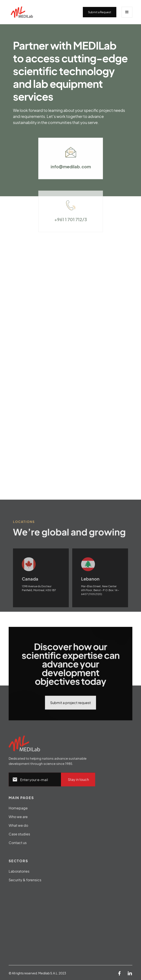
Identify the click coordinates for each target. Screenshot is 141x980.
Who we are (18, 819)
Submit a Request (100, 12)
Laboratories (19, 874)
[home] (46, 12)
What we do (18, 828)
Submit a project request (70, 705)
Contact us (18, 845)
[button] (127, 12)
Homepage (18, 810)
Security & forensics (25, 882)
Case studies (19, 836)
